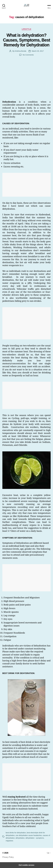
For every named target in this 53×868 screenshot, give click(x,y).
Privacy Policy (8, 857)
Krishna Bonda (21, 51)
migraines (9, 841)
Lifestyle (26, 29)
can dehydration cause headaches (29, 835)
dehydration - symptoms (35, 838)
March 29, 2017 (38, 51)
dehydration (20, 838)
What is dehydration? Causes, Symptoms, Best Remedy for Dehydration (26, 40)
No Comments (28, 55)
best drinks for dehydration (16, 833)
